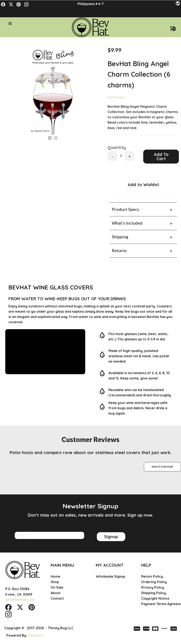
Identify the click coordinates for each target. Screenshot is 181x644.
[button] (178, 4)
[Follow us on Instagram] (26, 4)
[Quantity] (121, 147)
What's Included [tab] (127, 214)
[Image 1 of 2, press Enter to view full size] (53, 82)
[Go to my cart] (173, 21)
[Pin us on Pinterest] (19, 4)
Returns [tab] (119, 242)
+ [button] (130, 148)
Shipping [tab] (120, 228)
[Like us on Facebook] (3, 4)
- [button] (112, 148)
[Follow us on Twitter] (11, 4)
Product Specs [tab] (126, 201)
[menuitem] (68, 574)
